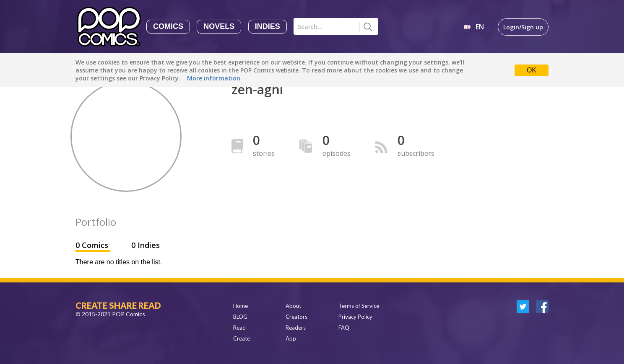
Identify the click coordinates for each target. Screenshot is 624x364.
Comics (168, 26)
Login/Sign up (523, 27)
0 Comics (93, 245)
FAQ (344, 328)
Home (240, 306)
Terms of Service (359, 306)
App (291, 338)
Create (242, 338)
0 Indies (146, 245)
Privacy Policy (355, 317)
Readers (296, 328)
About (293, 306)
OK (532, 70)
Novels (219, 26)
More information (214, 78)
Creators (296, 317)
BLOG (240, 317)
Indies (268, 26)
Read (239, 328)
